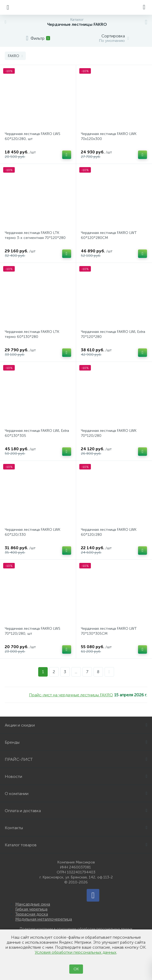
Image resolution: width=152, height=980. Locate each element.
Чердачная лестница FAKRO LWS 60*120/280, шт (33, 136)
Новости (76, 776)
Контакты (76, 828)
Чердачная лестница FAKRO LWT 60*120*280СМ (109, 235)
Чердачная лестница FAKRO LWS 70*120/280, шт (33, 631)
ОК (76, 969)
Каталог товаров (76, 845)
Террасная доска (32, 914)
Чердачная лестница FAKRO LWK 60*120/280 (109, 532)
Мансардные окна (33, 904)
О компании (76, 794)
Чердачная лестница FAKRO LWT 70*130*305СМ (109, 631)
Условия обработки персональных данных (76, 952)
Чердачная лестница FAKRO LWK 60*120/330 (33, 532)
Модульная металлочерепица (44, 919)
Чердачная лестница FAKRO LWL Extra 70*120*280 (113, 334)
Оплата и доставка (76, 811)
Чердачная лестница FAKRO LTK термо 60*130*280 (32, 334)
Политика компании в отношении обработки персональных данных (76, 929)
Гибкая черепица (31, 909)
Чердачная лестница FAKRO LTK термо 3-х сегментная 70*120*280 (35, 235)
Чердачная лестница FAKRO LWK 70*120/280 (109, 433)
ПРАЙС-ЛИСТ (76, 759)
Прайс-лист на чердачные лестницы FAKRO (71, 695)
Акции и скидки (76, 725)
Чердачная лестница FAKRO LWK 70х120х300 (109, 136)
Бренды (76, 742)
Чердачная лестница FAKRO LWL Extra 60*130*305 (37, 433)
